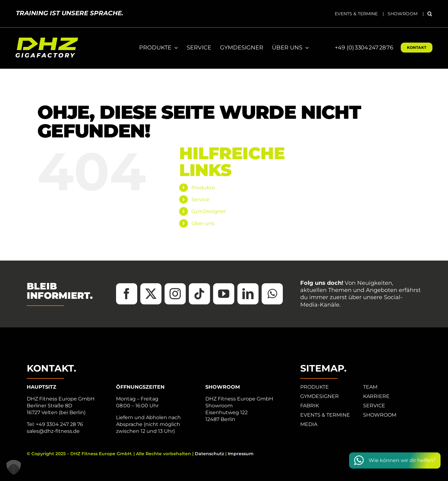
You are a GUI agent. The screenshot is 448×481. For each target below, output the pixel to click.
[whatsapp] (272, 294)
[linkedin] (248, 294)
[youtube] (224, 294)
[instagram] (175, 294)
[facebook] (127, 294)
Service (200, 199)
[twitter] (151, 294)
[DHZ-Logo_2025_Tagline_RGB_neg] (47, 40)
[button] (430, 14)
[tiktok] (199, 294)
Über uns (203, 223)
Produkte (203, 188)
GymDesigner (209, 211)
